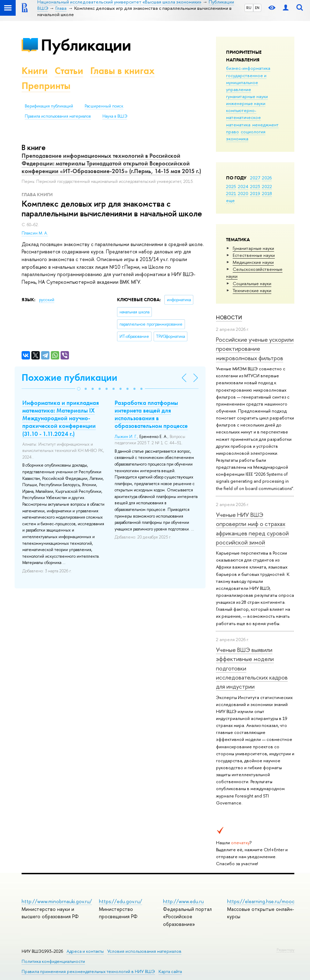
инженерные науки (246, 103)
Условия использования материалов (144, 951)
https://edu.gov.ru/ (121, 901)
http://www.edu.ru (183, 901)
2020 (243, 193)
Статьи (69, 71)
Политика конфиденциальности (53, 961)
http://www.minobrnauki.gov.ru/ (57, 901)
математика (238, 125)
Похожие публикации (69, 377)
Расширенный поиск (104, 106)
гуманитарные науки (247, 96)
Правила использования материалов (58, 116)
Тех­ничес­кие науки (252, 290)
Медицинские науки (253, 262)
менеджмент (265, 125)
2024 (243, 186)
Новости (229, 317)
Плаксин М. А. (35, 233)
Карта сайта (170, 971)
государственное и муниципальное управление (246, 82)
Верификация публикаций (49, 106)
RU (249, 8)
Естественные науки (254, 255)
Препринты (46, 86)
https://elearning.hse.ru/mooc (261, 901)
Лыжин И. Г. (126, 437)
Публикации (86, 45)
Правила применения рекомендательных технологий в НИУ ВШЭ (88, 971)
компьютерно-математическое (243, 114)
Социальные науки (252, 283)
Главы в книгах (122, 71)
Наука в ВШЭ (115, 116)
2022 (267, 186)
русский (47, 300)
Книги (35, 71)
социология (253, 132)
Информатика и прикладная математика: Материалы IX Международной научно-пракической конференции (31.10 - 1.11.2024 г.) (61, 418)
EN (257, 8)
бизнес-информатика (248, 68)
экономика (237, 139)
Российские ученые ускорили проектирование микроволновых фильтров (255, 349)
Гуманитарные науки (253, 248)
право (232, 132)
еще (230, 200)
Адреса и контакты (85, 951)
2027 (255, 178)
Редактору (285, 950)
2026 (267, 178)
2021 (231, 193)
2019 (255, 193)
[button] (79, 389)
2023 (255, 186)
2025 (231, 186)
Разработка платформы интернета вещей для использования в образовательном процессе (151, 414)
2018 (267, 193)
